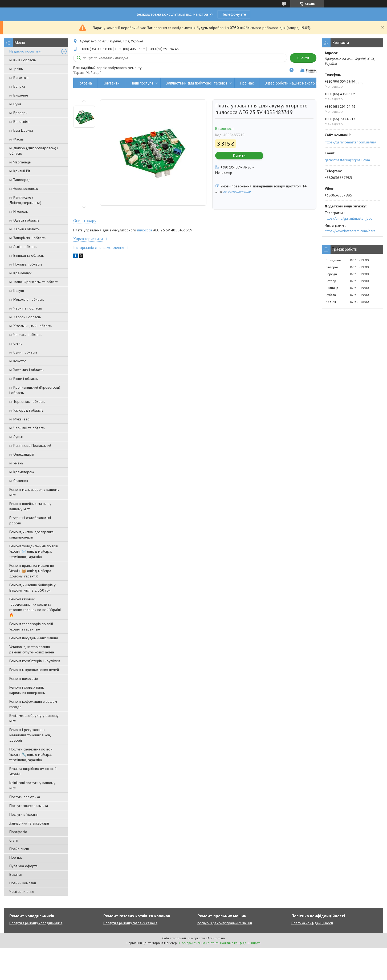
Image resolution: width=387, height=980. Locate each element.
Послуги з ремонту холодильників (36, 923)
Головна (85, 83)
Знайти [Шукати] (303, 58)
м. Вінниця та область (27, 255)
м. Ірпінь (16, 69)
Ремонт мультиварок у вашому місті (34, 492)
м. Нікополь (19, 211)
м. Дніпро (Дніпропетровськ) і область (34, 151)
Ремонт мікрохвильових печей (34, 670)
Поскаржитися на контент (198, 943)
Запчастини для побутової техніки (196, 83)
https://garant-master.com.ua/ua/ (350, 142)
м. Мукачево (19, 419)
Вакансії (16, 874)
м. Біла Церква (21, 130)
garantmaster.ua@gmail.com (347, 160)
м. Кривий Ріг (20, 171)
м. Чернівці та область (27, 428)
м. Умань (16, 463)
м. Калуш (17, 291)
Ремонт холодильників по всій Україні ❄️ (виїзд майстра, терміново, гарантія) (34, 551)
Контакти (111, 83)
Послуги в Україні (23, 814)
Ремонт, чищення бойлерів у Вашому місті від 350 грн (32, 588)
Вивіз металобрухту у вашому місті (34, 718)
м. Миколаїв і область (27, 299)
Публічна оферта (23, 866)
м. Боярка (17, 86)
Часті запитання (22, 891)
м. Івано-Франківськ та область (34, 282)
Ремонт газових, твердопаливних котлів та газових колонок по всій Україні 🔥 (35, 607)
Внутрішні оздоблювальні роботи (30, 520)
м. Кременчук (20, 273)
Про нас (16, 857)
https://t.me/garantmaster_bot (348, 218)
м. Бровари (18, 113)
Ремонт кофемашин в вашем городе (33, 704)
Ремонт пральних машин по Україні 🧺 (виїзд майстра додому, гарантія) (32, 571)
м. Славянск (19, 481)
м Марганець (20, 162)
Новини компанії (23, 883)
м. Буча (15, 104)
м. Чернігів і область (26, 308)
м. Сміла (16, 343)
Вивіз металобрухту (346, 83)
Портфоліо (18, 832)
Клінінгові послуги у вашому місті (32, 785)
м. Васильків (19, 78)
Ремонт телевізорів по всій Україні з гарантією (31, 626)
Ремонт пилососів (24, 678)
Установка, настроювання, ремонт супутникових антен (32, 649)
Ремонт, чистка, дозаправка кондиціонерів (31, 535)
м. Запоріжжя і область (28, 238)
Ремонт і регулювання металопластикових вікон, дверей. (30, 735)
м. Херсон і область (25, 317)
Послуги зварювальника (29, 806)
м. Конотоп (18, 361)
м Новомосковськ (24, 188)
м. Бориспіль (19, 122)
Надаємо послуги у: (25, 51)
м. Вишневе (19, 95)
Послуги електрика (25, 797)
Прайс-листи (19, 849)
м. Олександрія (22, 454)
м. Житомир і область (26, 370)
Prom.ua (219, 938)
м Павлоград (20, 180)
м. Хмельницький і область (31, 326)
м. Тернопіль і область (27, 401)
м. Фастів (17, 139)
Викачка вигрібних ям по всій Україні (33, 771)
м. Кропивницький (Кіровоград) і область (35, 390)
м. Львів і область (23, 247)
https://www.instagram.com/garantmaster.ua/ (352, 231)
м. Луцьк (16, 437)
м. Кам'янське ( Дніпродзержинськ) (25, 200)
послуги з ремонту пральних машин (225, 923)
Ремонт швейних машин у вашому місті (30, 506)
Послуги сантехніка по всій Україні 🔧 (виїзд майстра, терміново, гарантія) (31, 754)
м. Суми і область (23, 352)
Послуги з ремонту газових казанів (130, 923)
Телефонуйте (234, 14)
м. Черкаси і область (26, 335)
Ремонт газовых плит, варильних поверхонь (27, 690)
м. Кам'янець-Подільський (30, 445)
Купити (239, 155)
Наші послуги (142, 83)
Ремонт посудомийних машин (34, 638)
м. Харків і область (24, 229)
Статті (14, 840)
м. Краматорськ (22, 472)
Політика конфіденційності (312, 923)
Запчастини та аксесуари (29, 823)
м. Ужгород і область (26, 410)
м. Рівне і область (23, 379)
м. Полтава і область (26, 264)
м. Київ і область (23, 60)
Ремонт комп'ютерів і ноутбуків (35, 661)
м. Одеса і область (24, 220)
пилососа (145, 230)
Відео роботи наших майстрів (291, 83)
